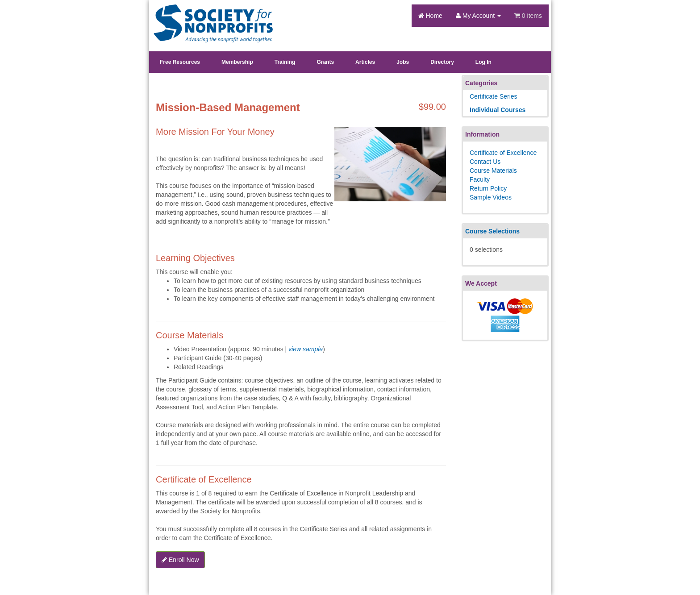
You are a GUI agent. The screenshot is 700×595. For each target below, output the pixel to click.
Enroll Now (180, 560)
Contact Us (485, 162)
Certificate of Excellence (503, 153)
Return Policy (488, 188)
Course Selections (492, 231)
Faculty (480, 179)
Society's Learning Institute (208, 16)
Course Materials (493, 171)
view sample (306, 349)
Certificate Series (494, 96)
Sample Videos (491, 197)
